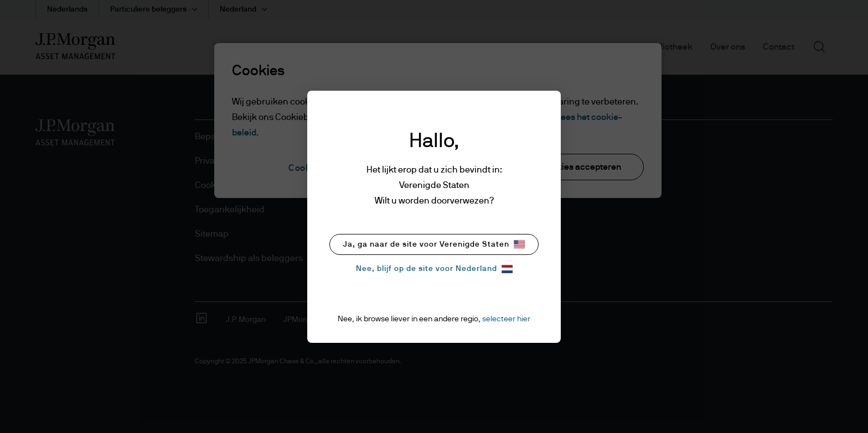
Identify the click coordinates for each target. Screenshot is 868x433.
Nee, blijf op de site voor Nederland (434, 269)
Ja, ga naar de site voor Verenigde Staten (434, 244)
